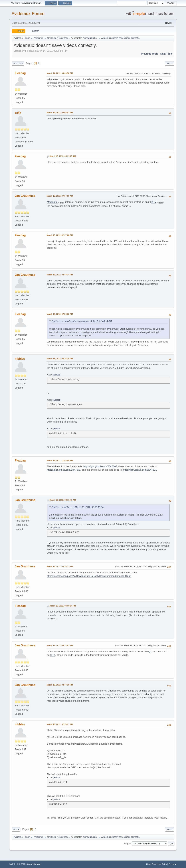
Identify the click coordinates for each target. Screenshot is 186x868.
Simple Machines (34, 864)
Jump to (127, 844)
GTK (53, 655)
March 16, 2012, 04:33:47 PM (60, 645)
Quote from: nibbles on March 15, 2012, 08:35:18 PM (78, 507)
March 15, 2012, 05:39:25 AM (63, 156)
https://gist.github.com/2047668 (100, 466)
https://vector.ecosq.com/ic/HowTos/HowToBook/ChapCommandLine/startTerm (89, 576)
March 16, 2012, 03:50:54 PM (63, 606)
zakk (18, 113)
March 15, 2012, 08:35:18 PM (60, 359)
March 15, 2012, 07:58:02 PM (60, 314)
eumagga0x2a (90, 38)
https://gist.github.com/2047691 (140, 470)
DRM (154, 202)
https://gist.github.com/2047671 (64, 470)
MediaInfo (52, 202)
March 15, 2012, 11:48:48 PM (60, 460)
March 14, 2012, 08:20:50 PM (60, 73)
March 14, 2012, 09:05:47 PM (60, 113)
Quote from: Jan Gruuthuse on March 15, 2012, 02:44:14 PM (82, 321)
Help (148, 864)
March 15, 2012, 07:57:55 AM (60, 196)
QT (150, 652)
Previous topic (150, 54)
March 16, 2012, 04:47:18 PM (60, 685)
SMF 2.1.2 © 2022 (17, 864)
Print (170, 63)
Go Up (16, 829)
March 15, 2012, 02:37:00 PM (60, 235)
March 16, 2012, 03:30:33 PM (60, 566)
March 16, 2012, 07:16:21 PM (60, 724)
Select (57, 375)
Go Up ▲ (173, 864)
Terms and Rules (159, 864)
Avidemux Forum (28, 14)
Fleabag (20, 73)
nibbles (20, 359)
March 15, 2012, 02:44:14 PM (60, 275)
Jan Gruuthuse (25, 196)
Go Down (18, 63)
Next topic (166, 54)
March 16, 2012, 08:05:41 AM (63, 500)
